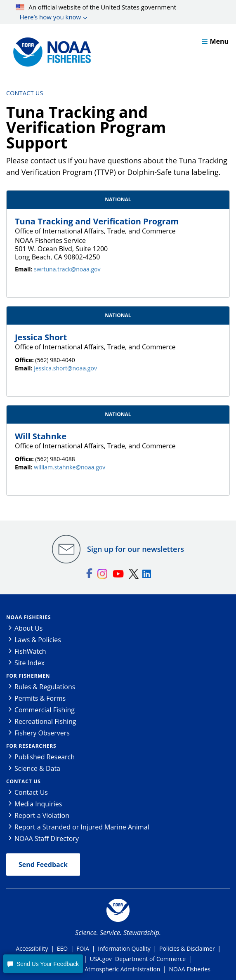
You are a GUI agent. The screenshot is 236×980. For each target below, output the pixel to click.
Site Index (29, 663)
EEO (62, 948)
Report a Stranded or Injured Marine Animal (82, 827)
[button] (43, 964)
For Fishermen (28, 676)
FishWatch (30, 651)
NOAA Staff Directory (47, 839)
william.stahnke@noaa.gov (70, 467)
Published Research (45, 757)
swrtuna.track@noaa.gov (67, 269)
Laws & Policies (38, 640)
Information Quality (124, 948)
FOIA (83, 948)
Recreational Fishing (45, 721)
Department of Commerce (150, 959)
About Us (29, 628)
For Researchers (31, 746)
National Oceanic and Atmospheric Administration (93, 969)
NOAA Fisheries (28, 617)
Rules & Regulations (45, 687)
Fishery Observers (42, 733)
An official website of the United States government (96, 12)
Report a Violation (42, 815)
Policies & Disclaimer (187, 948)
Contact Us (25, 93)
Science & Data (37, 768)
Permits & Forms (40, 698)
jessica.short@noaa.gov (65, 368)
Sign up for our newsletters (136, 549)
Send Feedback (43, 865)
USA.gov (100, 959)
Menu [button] (215, 41)
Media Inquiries (38, 804)
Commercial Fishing (45, 710)
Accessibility (32, 948)
